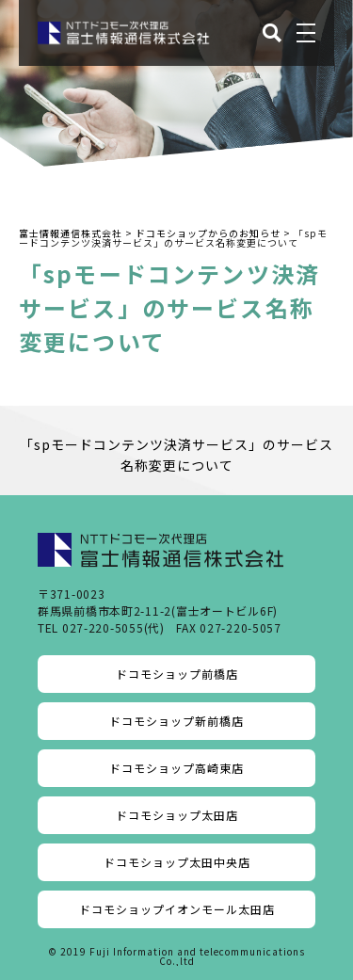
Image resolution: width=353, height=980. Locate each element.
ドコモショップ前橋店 (177, 674)
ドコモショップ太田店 (177, 815)
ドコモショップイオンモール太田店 (177, 909)
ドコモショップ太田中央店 (177, 862)
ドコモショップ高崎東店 (176, 768)
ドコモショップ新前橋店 (176, 721)
